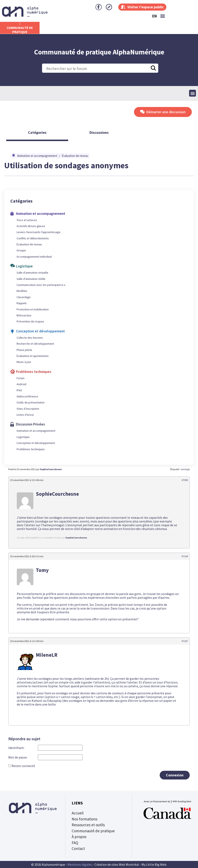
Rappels (22, 303)
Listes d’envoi (25, 415)
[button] (163, 16)
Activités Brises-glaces (31, 226)
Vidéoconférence (27, 396)
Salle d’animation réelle (31, 279)
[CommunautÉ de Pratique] (20, 24)
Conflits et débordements (33, 238)
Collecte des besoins (30, 338)
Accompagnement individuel (34, 257)
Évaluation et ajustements (33, 356)
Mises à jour (24, 362)
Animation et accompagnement (37, 156)
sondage (185, 469)
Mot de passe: (18, 757)
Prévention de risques (30, 321)
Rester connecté (23, 766)
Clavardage (24, 297)
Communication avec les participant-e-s (41, 285)
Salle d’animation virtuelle (32, 273)
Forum (21, 378)
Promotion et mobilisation (33, 309)
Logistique (23, 437)
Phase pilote (24, 350)
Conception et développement (36, 443)
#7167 (185, 641)
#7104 (185, 556)
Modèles (22, 291)
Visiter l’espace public (142, 7)
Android (21, 384)
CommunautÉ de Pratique (20, 30)
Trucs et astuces (27, 220)
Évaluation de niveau (75, 156)
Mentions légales (80, 864)
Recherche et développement (35, 344)
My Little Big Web (154, 864)
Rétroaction (24, 315)
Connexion (175, 775)
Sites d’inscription (28, 409)
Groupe (21, 250)
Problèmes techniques (31, 449)
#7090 (185, 480)
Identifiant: (16, 748)
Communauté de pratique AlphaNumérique (99, 52)
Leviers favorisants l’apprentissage (39, 232)
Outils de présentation (31, 402)
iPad (19, 390)
